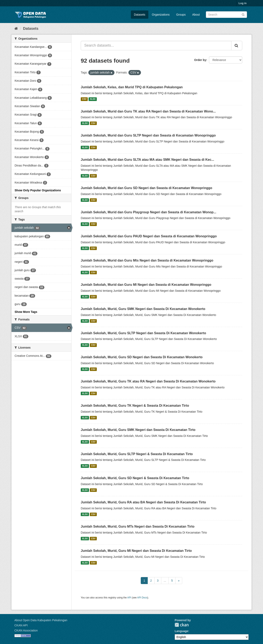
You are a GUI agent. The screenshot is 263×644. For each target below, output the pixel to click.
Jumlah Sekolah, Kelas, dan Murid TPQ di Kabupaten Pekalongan (132, 87)
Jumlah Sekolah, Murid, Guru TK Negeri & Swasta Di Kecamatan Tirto (135, 406)
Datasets (140, 15)
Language (181, 631)
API (129, 598)
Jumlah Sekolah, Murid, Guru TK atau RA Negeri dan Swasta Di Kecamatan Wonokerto (148, 381)
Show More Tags (26, 312)
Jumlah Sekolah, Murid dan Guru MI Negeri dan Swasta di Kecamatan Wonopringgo (146, 285)
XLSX (93, 99)
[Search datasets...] (156, 46)
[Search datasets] (226, 15)
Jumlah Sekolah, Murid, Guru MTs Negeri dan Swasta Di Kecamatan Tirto (138, 526)
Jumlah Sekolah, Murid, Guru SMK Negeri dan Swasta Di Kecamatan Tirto (138, 430)
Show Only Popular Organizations (38, 190)
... (165, 581)
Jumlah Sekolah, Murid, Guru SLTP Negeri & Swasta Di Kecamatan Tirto (137, 454)
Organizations (161, 15)
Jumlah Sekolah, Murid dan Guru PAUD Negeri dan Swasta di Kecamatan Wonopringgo (149, 236)
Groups (181, 15)
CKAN (182, 625)
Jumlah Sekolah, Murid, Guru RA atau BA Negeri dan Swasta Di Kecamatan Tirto (143, 502)
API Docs (142, 598)
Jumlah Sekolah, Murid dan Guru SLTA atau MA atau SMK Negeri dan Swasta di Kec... (147, 160)
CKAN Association (26, 630)
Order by (200, 60)
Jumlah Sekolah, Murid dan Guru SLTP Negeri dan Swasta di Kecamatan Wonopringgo (148, 135)
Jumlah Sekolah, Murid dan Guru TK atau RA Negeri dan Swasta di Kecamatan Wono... (148, 111)
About (196, 15)
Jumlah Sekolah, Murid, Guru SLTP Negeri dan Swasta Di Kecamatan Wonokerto (143, 333)
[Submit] (243, 14)
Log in (243, 3)
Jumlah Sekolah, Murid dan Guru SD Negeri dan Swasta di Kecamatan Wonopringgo (146, 188)
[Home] (16, 29)
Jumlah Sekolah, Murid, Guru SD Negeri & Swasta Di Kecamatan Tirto (135, 478)
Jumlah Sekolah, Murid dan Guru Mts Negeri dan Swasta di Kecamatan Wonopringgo (147, 260)
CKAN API (21, 625)
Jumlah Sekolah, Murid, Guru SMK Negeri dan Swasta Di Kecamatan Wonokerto (143, 309)
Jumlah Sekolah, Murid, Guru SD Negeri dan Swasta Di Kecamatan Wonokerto (142, 357)
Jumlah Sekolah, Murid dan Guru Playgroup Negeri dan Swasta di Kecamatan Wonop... (148, 212)
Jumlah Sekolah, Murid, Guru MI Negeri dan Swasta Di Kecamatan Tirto (136, 551)
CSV (84, 99)
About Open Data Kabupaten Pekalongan (41, 620)
